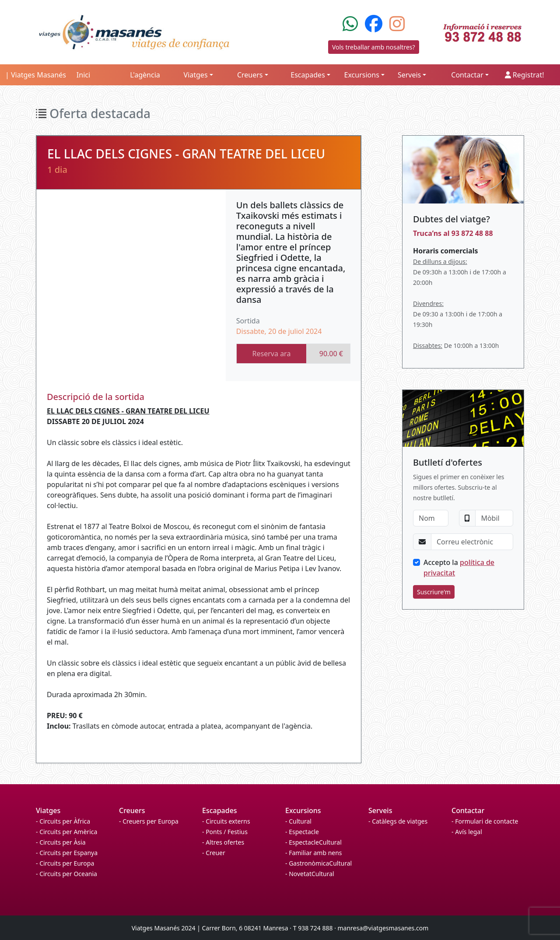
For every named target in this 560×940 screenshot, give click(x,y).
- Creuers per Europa (149, 821)
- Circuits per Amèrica (66, 832)
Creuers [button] (250, 75)
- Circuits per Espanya (67, 853)
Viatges (48, 810)
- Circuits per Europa (65, 863)
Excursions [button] (362, 75)
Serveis (380, 810)
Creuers (132, 810)
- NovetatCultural (310, 874)
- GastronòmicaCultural (318, 863)
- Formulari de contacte (485, 821)
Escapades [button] (308, 75)
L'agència (145, 75)
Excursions (303, 810)
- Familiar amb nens (314, 853)
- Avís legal (467, 832)
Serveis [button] (409, 75)
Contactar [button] (467, 75)
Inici (83, 75)
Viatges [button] (196, 75)
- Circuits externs (226, 821)
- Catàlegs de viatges (398, 821)
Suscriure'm (434, 592)
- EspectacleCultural (313, 842)
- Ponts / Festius (225, 832)
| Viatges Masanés (36, 75)
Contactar (468, 810)
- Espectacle (302, 832)
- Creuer (214, 853)
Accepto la (459, 568)
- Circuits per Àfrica (63, 821)
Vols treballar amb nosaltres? (374, 47)
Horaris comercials (445, 251)
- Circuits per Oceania (66, 874)
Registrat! (525, 75)
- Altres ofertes (223, 842)
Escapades (220, 810)
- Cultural (298, 821)
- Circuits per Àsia (61, 842)
